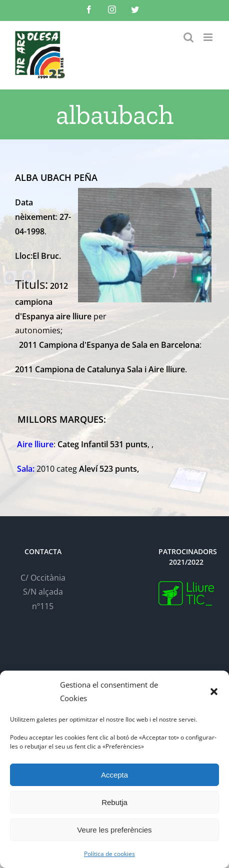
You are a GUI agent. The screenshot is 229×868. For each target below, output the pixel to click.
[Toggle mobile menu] (209, 37)
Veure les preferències (114, 830)
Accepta (114, 775)
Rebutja (114, 802)
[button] (214, 692)
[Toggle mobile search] (188, 37)
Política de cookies (109, 854)
